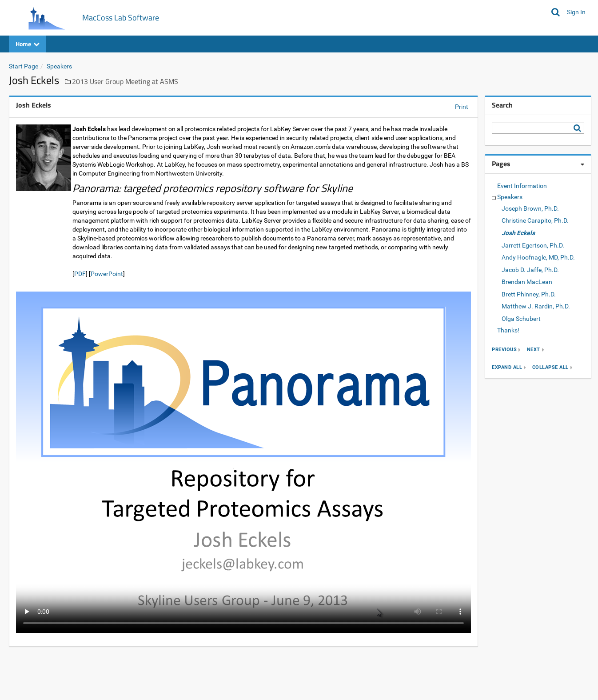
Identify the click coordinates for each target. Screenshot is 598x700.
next (534, 350)
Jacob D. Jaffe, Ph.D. (530, 270)
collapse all (550, 367)
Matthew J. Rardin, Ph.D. (536, 306)
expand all (507, 367)
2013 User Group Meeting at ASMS (125, 81)
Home (28, 44)
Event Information (522, 186)
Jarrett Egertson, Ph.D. (533, 245)
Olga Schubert (521, 319)
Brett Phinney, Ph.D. (529, 294)
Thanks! (508, 330)
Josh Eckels (518, 233)
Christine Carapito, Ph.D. (535, 220)
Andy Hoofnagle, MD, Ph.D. (538, 257)
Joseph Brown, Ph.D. (530, 208)
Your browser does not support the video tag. (243, 462)
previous (504, 350)
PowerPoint (107, 274)
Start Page (24, 66)
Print (462, 107)
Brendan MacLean (527, 282)
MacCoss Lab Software (121, 18)
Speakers (59, 66)
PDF (80, 274)
